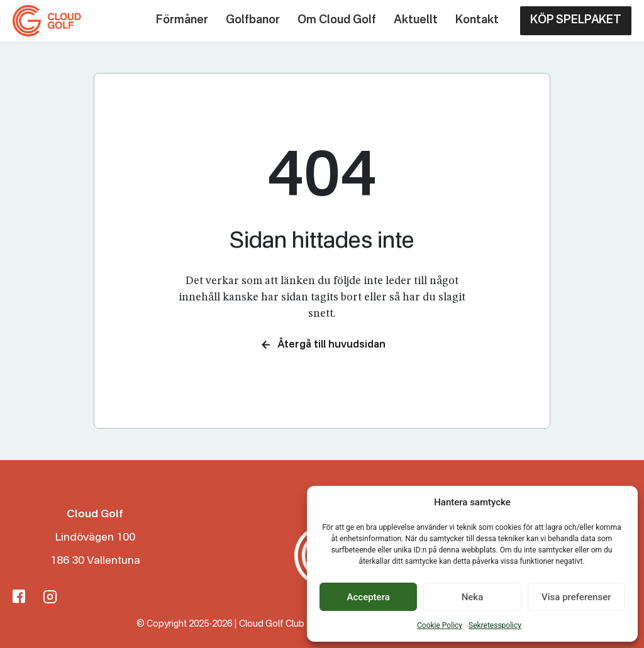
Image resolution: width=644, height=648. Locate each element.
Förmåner (182, 20)
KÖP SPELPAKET (576, 20)
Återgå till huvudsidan (322, 345)
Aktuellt (416, 20)
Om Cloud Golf (337, 20)
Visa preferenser (576, 597)
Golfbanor (253, 20)
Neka (473, 597)
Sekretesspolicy (495, 625)
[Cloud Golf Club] (49, 21)
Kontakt (477, 20)
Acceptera (369, 597)
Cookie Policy (440, 625)
